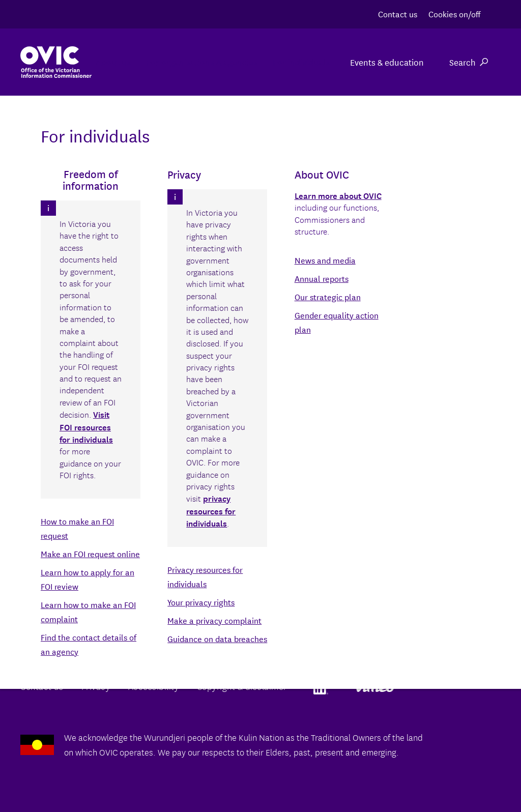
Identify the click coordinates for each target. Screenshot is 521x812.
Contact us (398, 13)
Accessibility (154, 686)
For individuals (296, 62)
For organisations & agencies (186, 62)
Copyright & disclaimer (242, 686)
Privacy (96, 686)
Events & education (387, 62)
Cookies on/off (454, 13)
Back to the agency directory (76, 522)
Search (469, 62)
